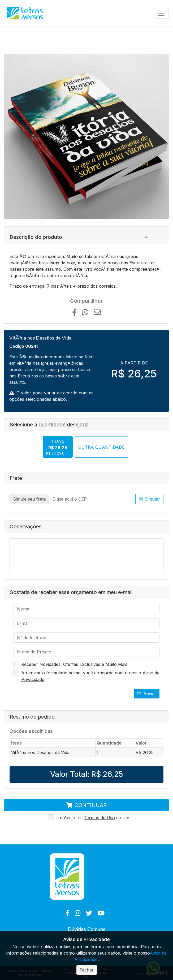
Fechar (87, 970)
